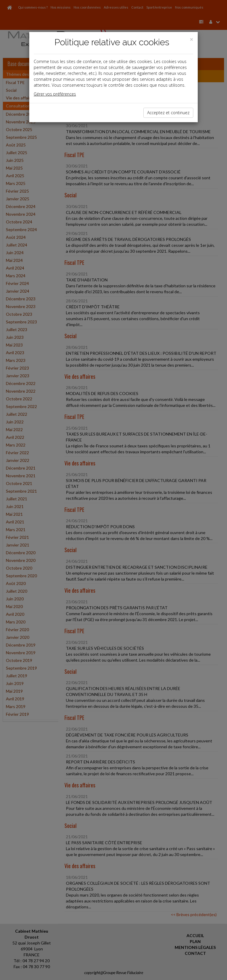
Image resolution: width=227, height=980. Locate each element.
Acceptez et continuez (168, 113)
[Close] (192, 40)
